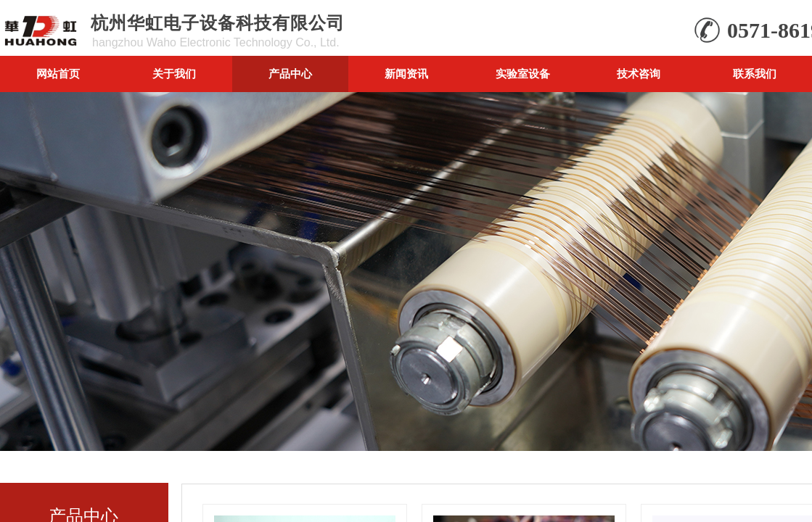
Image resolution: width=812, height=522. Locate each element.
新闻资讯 (406, 74)
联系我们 (755, 74)
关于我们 (174, 74)
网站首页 (58, 74)
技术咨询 (639, 74)
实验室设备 (523, 74)
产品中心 (290, 74)
